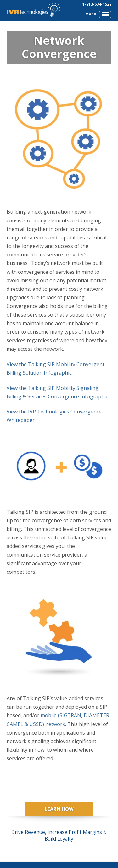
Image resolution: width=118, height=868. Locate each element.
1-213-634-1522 (97, 4)
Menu (98, 14)
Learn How (59, 809)
